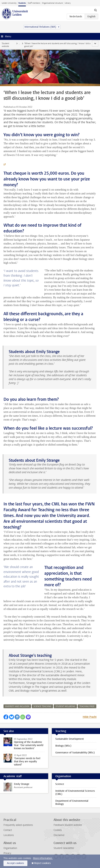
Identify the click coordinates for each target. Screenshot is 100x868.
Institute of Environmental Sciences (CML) (75, 792)
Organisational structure (52, 3)
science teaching (42, 706)
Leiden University (9, 3)
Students (22, 3)
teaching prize (87, 706)
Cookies (58, 830)
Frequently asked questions (18, 825)
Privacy (7, 853)
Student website (5, 45)
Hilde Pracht (90, 717)
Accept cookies (15, 863)
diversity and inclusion (17, 706)
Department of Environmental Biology (72, 802)
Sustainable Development (70, 739)
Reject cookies (42, 863)
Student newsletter (64, 848)
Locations (9, 835)
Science (60, 784)
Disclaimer (59, 835)
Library (68, 3)
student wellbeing (65, 706)
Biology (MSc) (63, 746)
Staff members (34, 3)
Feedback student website (68, 825)
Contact (8, 830)
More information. (43, 858)
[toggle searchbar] (95, 10)
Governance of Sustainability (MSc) (75, 753)
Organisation (10, 848)
